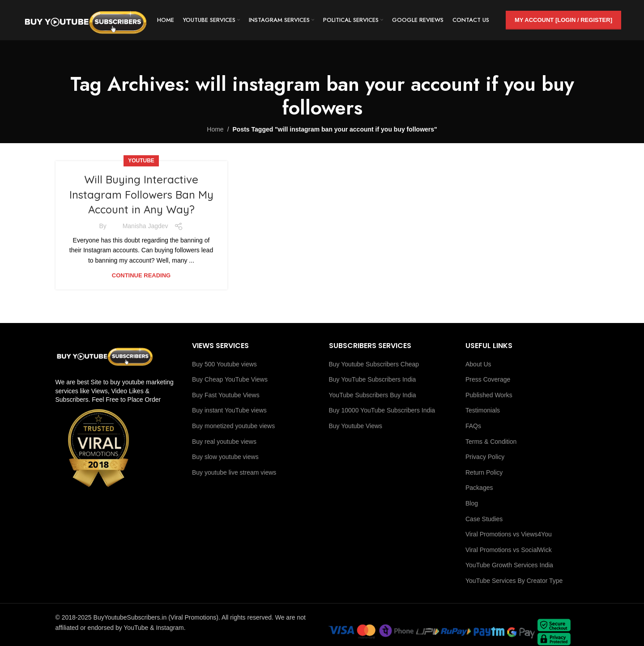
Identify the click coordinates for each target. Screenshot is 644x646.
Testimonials (483, 410)
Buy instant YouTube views (229, 410)
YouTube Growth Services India (509, 565)
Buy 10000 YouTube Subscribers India (382, 410)
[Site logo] (85, 20)
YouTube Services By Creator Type (514, 581)
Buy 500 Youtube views (224, 364)
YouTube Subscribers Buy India (373, 395)
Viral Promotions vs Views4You (509, 534)
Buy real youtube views (224, 442)
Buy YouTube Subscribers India (373, 379)
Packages (479, 488)
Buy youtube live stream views (234, 472)
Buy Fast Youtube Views (226, 395)
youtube (141, 161)
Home (215, 129)
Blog (472, 503)
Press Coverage (488, 379)
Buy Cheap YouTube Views (230, 379)
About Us (478, 364)
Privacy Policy (485, 457)
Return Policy (484, 472)
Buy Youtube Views (356, 426)
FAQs (473, 426)
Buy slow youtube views (225, 457)
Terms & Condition (491, 442)
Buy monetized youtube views (233, 426)
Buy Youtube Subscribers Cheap (374, 364)
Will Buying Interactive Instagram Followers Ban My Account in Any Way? (141, 194)
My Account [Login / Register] (563, 20)
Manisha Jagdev (145, 226)
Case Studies (484, 519)
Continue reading (141, 275)
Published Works (489, 395)
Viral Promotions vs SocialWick (509, 550)
